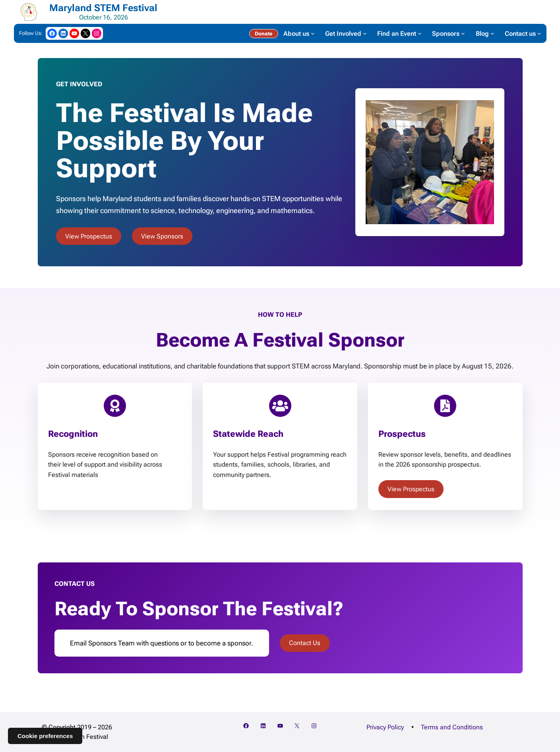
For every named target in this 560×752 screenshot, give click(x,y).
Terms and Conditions (452, 727)
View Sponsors (162, 236)
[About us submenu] (313, 33)
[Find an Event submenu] (420, 33)
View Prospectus (89, 236)
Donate (264, 34)
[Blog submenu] (492, 33)
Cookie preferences (45, 736)
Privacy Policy (385, 727)
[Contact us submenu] (539, 33)
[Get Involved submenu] (365, 33)
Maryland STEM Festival (103, 8)
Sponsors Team (111, 643)
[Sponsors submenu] (463, 33)
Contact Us (305, 643)
